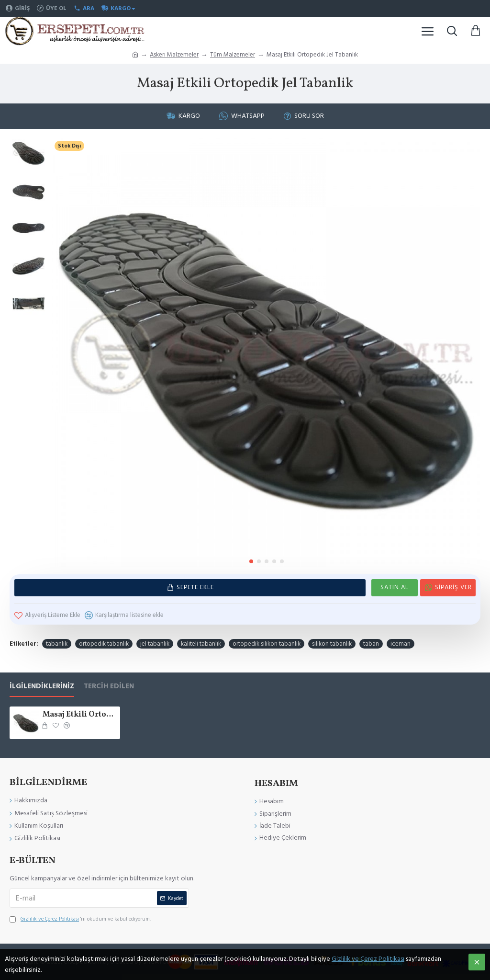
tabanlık (57, 643)
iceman (401, 643)
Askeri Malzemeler (174, 55)
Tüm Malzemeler (233, 55)
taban (371, 643)
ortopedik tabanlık (104, 643)
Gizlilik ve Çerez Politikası (368, 959)
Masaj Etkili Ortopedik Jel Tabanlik (80, 715)
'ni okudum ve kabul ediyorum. (80, 919)
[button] (251, 561)
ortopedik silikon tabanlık (267, 643)
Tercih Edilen (109, 687)
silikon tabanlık (332, 643)
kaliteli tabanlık (201, 643)
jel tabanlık (155, 643)
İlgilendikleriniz (42, 687)
